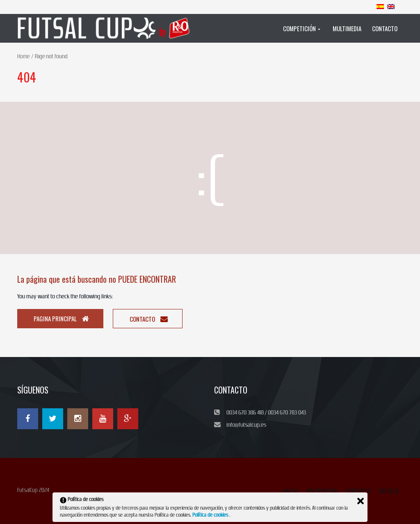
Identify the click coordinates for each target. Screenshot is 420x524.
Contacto (149, 319)
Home (23, 56)
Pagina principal (61, 318)
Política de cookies (211, 515)
